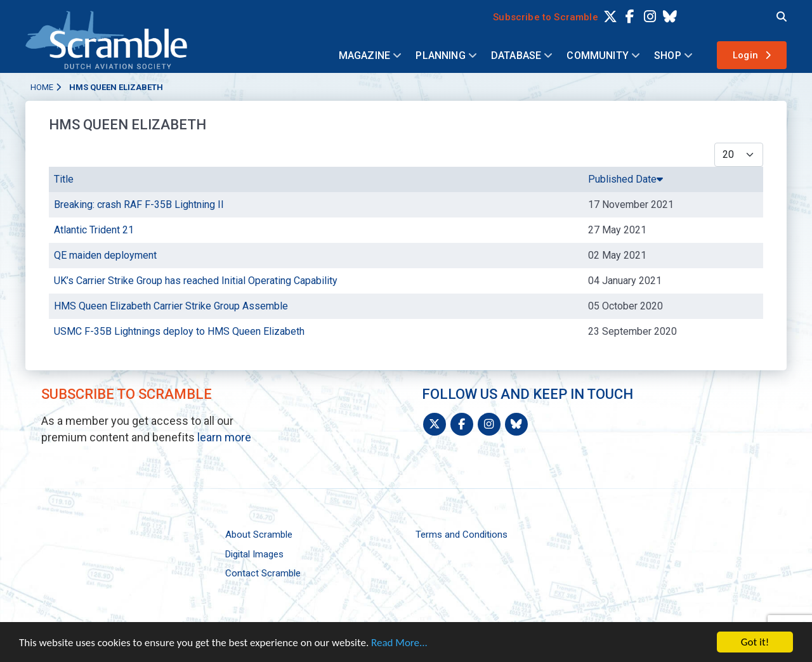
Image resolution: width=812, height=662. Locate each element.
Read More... (399, 645)
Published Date (625, 179)
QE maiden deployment (105, 255)
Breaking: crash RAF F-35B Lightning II (139, 204)
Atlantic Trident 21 (94, 230)
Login (746, 55)
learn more (224, 437)
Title (64, 179)
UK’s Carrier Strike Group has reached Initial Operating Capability (196, 281)
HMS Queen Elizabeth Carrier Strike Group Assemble (171, 306)
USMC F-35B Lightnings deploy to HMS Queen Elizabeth (179, 331)
